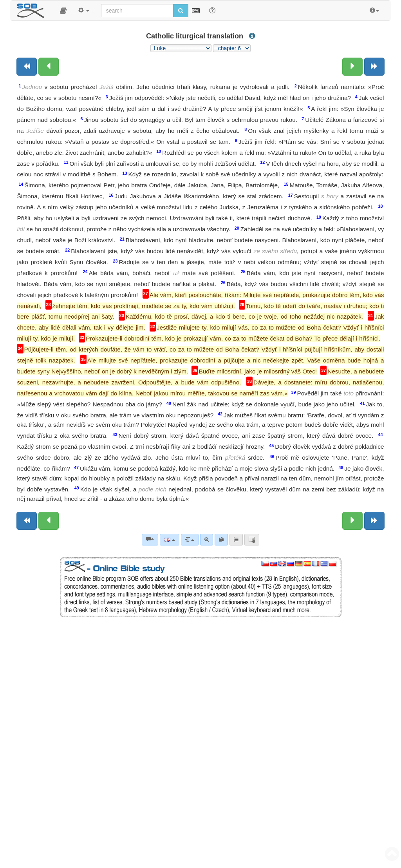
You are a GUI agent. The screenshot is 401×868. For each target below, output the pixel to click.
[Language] (169, 540)
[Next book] (374, 67)
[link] (221, 540)
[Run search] (181, 11)
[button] (63, 11)
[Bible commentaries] (150, 540)
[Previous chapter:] (49, 67)
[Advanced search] (207, 540)
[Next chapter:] (352, 67)
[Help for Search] (212, 10)
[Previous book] (27, 67)
